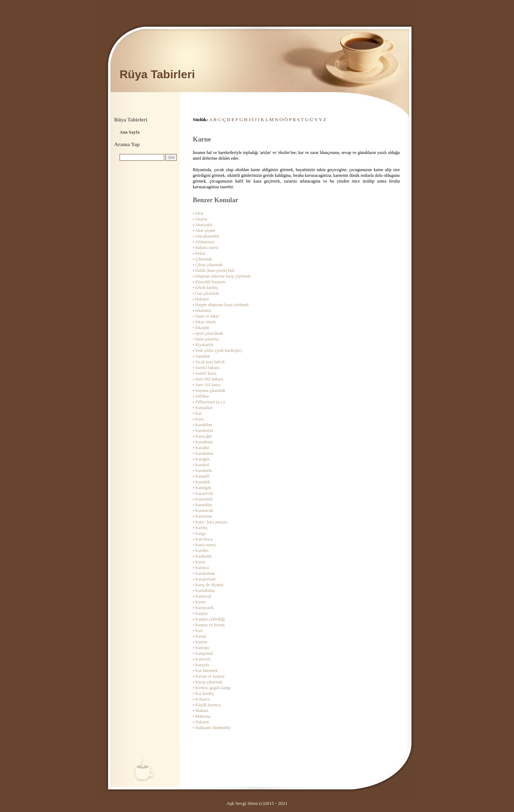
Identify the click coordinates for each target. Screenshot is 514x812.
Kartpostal (204, 653)
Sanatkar (203, 356)
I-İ (251, 119)
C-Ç (222, 119)
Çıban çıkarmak (209, 265)
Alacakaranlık (207, 236)
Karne (200, 602)
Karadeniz (204, 442)
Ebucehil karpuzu (210, 282)
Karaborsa (204, 430)
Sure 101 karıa (208, 385)
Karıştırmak (205, 579)
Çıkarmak (204, 259)
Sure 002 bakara (209, 379)
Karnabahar (205, 591)
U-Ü (309, 119)
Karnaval (203, 596)
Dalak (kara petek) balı (215, 270)
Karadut (202, 448)
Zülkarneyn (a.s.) (210, 402)
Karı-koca (204, 539)
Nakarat (202, 722)
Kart (199, 631)
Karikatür (203, 556)
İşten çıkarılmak (209, 333)
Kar (198, 413)
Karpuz (201, 613)
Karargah (203, 488)
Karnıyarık (205, 608)
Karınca (202, 568)
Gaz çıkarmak (207, 293)
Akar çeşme (205, 230)
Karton (201, 642)
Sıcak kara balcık (210, 362)
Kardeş (201, 528)
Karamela (204, 470)
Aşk (230, 803)
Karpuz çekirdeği (210, 619)
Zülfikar (202, 396)
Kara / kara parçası (211, 522)
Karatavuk (204, 510)
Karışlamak (205, 573)
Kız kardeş (205, 693)
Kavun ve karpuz (210, 676)
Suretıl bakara (207, 368)
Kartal (201, 636)
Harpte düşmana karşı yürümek (222, 305)
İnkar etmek (206, 322)
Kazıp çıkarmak (209, 682)
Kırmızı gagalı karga (213, 688)
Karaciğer (204, 436)
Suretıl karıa (206, 373)
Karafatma (204, 453)
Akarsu (201, 219)
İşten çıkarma (207, 339)
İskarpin (202, 328)
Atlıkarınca (205, 242)
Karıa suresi (206, 545)
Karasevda (204, 493)
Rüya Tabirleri (157, 74)
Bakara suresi (207, 248)
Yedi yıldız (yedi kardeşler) (219, 350)
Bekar (200, 253)
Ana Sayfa (130, 132)
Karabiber (204, 425)
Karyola (202, 665)
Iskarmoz (203, 310)
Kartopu (202, 648)
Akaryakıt (203, 225)
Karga (200, 533)
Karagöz (203, 459)
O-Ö (284, 119)
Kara (199, 419)
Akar (199, 213)
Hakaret (202, 299)
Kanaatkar (204, 408)
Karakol (202, 465)
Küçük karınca (208, 705)
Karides (202, 551)
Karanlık (203, 482)
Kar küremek (206, 671)
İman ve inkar (207, 316)
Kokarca (203, 699)
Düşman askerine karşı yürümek (223, 276)
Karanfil (202, 476)
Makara (202, 711)
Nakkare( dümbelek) (213, 728)
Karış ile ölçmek (209, 585)
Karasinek (204, 499)
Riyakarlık (204, 345)
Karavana (203, 516)
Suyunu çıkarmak (210, 390)
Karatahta (204, 505)
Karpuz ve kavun (210, 625)
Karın (200, 562)
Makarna (203, 716)
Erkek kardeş (206, 288)
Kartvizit (203, 659)
